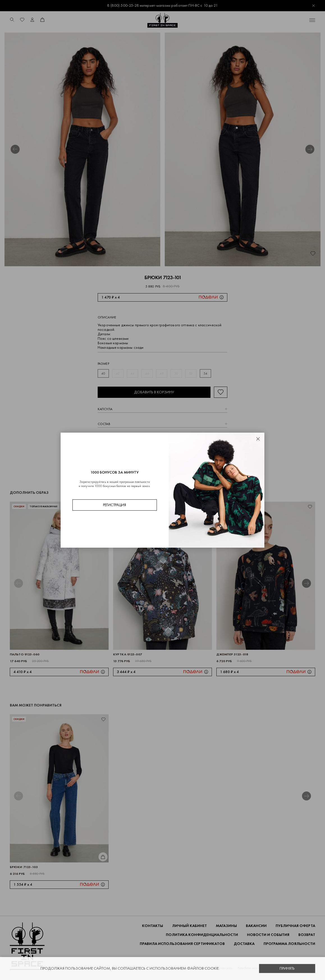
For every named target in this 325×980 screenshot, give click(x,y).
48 (162, 373)
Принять (287, 968)
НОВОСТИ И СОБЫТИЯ (268, 935)
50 (176, 373)
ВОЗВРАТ (307, 935)
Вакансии (256, 926)
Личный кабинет (189, 926)
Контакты (153, 926)
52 (191, 373)
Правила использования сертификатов (182, 944)
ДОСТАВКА (244, 944)
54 (205, 373)
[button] (15, 149)
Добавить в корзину (154, 392)
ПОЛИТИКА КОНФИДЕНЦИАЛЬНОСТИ (202, 935)
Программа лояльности (289, 944)
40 (103, 373)
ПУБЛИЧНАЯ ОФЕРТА (295, 926)
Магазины (226, 926)
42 (118, 373)
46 (147, 373)
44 (132, 373)
